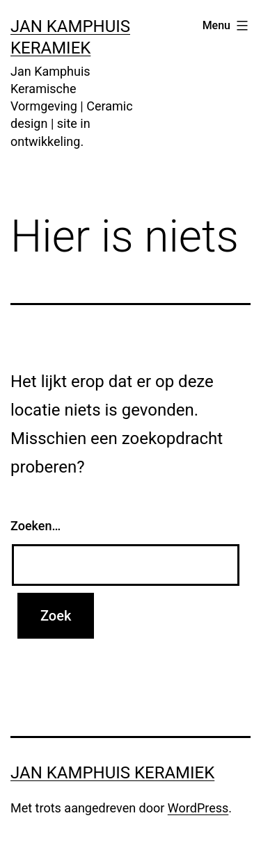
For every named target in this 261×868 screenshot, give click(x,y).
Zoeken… (35, 526)
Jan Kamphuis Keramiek (112, 773)
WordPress (198, 808)
